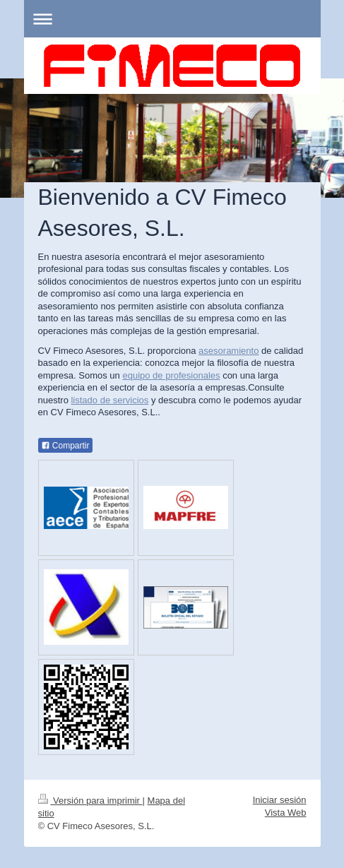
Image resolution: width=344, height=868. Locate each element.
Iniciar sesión (280, 800)
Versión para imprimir (90, 801)
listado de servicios (109, 400)
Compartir (65, 446)
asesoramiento (229, 351)
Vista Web (286, 813)
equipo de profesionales (171, 375)
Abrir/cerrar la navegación (172, 19)
